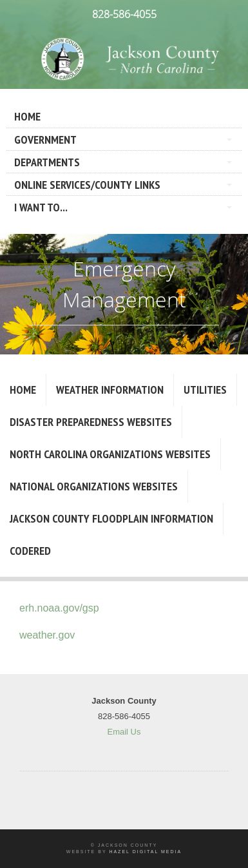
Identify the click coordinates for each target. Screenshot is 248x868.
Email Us (124, 732)
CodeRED (30, 551)
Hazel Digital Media (145, 852)
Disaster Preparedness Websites (91, 422)
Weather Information (110, 390)
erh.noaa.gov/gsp (59, 608)
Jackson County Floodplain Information (111, 518)
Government (45, 140)
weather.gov (47, 635)
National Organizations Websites (94, 486)
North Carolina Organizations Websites (110, 454)
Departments (47, 162)
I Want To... (41, 207)
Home (27, 116)
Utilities (205, 390)
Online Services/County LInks (87, 185)
